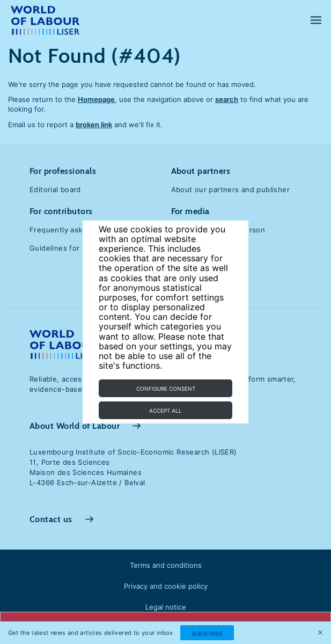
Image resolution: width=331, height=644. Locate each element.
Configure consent (166, 389)
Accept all (165, 411)
